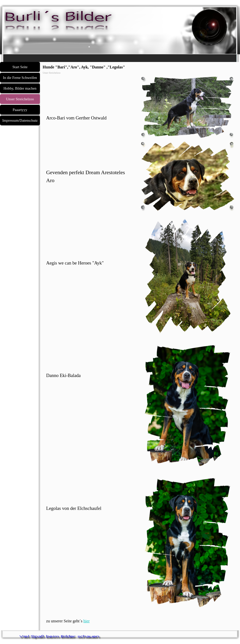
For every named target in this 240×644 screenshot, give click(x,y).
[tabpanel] (90, 101)
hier (86, 621)
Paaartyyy (20, 110)
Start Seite (20, 67)
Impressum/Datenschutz (20, 120)
